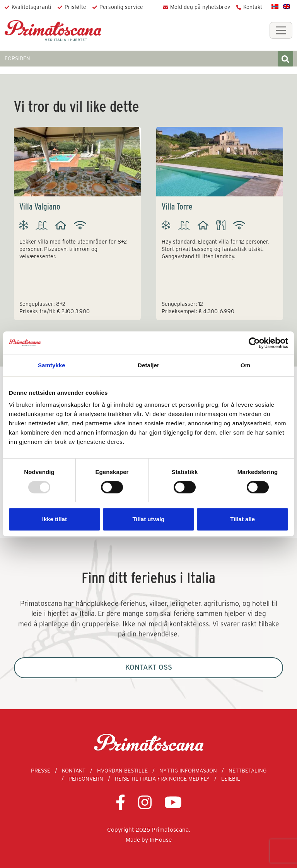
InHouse (161, 840)
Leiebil (231, 779)
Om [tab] (245, 365)
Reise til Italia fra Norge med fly (162, 779)
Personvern (86, 779)
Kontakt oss (149, 667)
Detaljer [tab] (148, 365)
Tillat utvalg (148, 519)
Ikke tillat (55, 519)
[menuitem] (275, 6)
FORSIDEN (17, 58)
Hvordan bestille (122, 771)
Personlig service (121, 7)
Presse (41, 771)
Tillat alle (242, 519)
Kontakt (253, 7)
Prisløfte (75, 7)
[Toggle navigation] (281, 30)
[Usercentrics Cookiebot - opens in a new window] (254, 343)
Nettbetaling (247, 771)
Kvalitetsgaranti (32, 7)
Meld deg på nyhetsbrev (200, 7)
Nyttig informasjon (188, 771)
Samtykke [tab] (52, 365)
